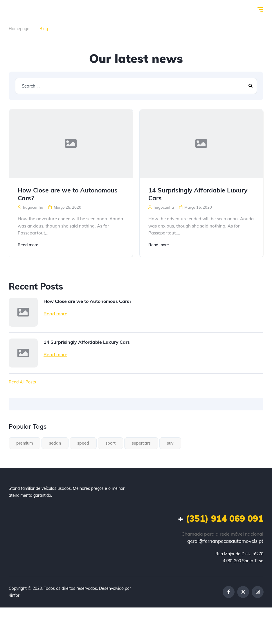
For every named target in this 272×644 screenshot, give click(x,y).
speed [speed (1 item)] (83, 443)
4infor (14, 595)
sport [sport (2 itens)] (110, 443)
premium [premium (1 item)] (25, 443)
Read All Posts (22, 382)
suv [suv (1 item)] (170, 443)
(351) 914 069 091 (221, 519)
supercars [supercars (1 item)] (141, 443)
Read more (28, 245)
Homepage (19, 29)
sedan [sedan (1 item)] (55, 443)
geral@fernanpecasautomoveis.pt (225, 541)
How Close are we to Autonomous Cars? (68, 194)
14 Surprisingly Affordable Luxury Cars (198, 194)
